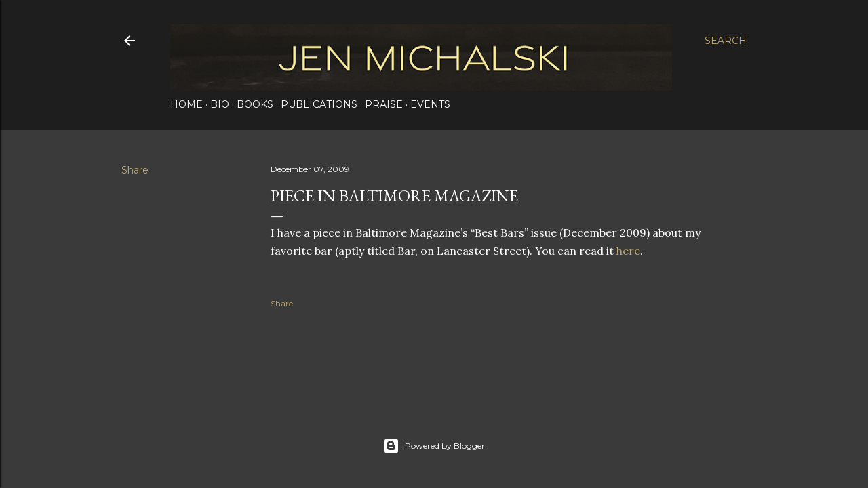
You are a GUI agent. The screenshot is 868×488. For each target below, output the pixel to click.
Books (255, 104)
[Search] (726, 41)
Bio (220, 104)
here (628, 251)
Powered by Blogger (434, 446)
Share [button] (135, 170)
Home (186, 104)
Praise (384, 104)
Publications (319, 104)
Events (430, 104)
